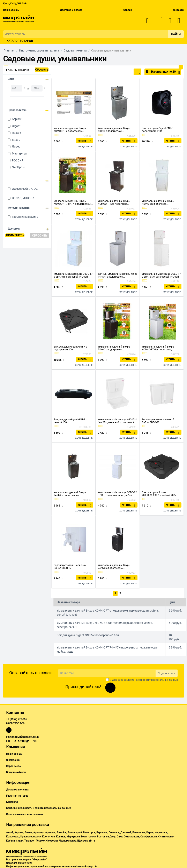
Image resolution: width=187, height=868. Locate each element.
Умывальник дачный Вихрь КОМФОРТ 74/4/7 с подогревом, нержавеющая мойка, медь (72, 202)
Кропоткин (48, 836)
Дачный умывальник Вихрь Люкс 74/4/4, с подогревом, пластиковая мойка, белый (117, 275)
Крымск (61, 836)
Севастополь (131, 836)
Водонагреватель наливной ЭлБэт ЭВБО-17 (70, 567)
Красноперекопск (31, 836)
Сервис (128, 10)
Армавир (39, 832)
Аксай (10, 832)
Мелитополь (88, 836)
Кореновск (161, 832)
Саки (120, 836)
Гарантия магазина (25, 217)
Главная (9, 50)
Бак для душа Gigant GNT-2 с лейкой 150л (70, 421)
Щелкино (83, 840)
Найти (176, 34)
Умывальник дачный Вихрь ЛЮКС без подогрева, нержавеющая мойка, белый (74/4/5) (159, 202)
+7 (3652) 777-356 (17, 718)
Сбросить (42, 70)
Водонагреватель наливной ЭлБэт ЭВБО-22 (158, 421)
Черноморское (68, 840)
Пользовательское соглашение (25, 814)
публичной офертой (85, 866)
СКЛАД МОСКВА (23, 198)
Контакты (178, 10)
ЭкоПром (18, 167)
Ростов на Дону (106, 836)
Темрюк (40, 840)
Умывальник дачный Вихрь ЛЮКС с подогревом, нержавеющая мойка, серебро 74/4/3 (116, 130)
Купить (83, 140)
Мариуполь (73, 836)
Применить (15, 235)
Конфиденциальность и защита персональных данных (38, 807)
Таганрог (29, 840)
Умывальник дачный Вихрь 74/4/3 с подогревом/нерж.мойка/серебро (114, 567)
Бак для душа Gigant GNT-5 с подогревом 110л (158, 130)
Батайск (62, 832)
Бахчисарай (75, 832)
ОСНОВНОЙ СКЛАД (25, 189)
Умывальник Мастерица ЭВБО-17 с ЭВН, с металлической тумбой (161, 275)
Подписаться (167, 672)
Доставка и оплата (71, 10)
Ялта (92, 840)
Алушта (19, 832)
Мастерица (19, 153)
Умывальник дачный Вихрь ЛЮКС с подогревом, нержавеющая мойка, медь (114, 348)
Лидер (16, 146)
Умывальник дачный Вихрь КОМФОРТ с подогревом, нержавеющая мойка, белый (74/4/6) (70, 130)
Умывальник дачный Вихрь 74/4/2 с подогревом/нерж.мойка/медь (70, 494)
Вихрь (16, 140)
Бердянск (102, 832)
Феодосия (52, 840)
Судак (20, 840)
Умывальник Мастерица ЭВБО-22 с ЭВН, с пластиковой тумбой (117, 494)
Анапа (28, 832)
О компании (13, 759)
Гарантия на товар (17, 795)
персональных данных (164, 679)
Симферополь (149, 836)
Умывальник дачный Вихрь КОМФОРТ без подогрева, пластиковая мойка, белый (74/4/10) (158, 348)
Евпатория (139, 832)
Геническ (114, 832)
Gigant (16, 126)
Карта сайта (13, 765)
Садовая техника (75, 50)
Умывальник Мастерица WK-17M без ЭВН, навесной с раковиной (117, 421)
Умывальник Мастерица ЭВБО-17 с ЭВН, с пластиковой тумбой (73, 275)
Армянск (50, 832)
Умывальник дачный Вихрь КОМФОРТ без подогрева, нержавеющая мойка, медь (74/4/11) (114, 202)
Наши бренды (11, 10)
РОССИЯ (18, 160)
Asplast (17, 119)
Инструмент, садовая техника (39, 50)
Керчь (150, 832)
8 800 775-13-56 (15, 723)
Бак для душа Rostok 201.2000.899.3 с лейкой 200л (159, 494)
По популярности (127, 72)
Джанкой (126, 832)
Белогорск (89, 832)
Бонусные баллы (16, 772)
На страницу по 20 (165, 72)
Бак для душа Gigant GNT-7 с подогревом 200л (70, 348)
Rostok (16, 133)
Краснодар (13, 836)
